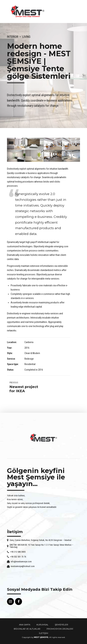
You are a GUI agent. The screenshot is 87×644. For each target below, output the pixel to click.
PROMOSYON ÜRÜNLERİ (60, 629)
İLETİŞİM (43, 633)
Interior (13, 37)
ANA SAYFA (25, 625)
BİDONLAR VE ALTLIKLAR (27, 629)
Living (26, 37)
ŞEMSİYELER (61, 625)
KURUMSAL (42, 625)
